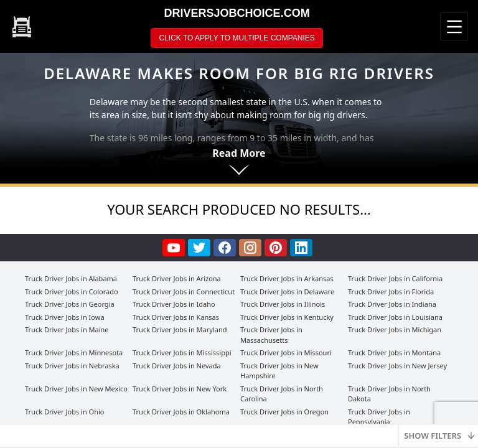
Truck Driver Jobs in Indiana (392, 304)
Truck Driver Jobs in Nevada (177, 366)
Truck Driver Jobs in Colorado (72, 292)
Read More (239, 153)
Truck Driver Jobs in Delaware (287, 292)
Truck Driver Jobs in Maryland (180, 329)
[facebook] (226, 248)
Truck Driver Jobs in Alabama (71, 278)
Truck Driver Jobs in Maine (67, 329)
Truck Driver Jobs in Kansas (176, 317)
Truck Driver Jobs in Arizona (177, 278)
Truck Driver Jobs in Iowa (65, 317)
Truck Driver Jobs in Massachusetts (271, 335)
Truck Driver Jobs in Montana (394, 352)
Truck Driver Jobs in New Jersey (397, 366)
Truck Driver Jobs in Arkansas (287, 278)
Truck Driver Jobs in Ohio (64, 412)
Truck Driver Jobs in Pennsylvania (379, 417)
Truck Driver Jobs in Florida (391, 292)
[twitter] (201, 248)
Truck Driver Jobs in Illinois (283, 304)
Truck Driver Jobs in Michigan (395, 329)
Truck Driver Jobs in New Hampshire (279, 371)
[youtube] (175, 248)
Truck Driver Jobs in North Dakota (389, 394)
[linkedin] (303, 248)
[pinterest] (277, 248)
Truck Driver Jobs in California (395, 278)
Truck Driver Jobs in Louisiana (395, 317)
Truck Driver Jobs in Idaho (174, 304)
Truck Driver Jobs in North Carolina (282, 394)
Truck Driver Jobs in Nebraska (72, 366)
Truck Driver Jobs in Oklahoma (181, 412)
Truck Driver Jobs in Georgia (70, 304)
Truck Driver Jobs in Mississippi (182, 352)
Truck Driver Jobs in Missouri (286, 352)
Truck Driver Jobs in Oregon (284, 412)
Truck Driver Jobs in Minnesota (74, 352)
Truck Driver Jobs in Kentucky (287, 317)
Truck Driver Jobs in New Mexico (76, 389)
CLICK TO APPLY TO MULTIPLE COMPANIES (237, 38)
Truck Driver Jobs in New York (180, 389)
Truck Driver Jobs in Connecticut (184, 292)
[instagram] (252, 248)
